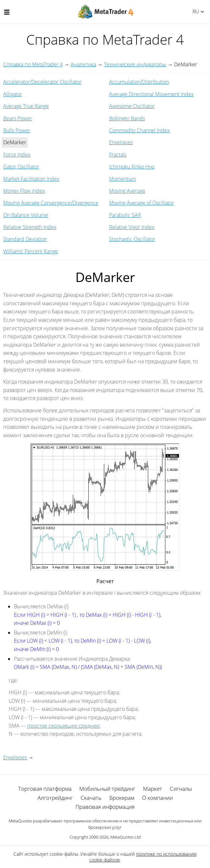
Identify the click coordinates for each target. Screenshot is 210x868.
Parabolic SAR (125, 215)
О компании (157, 798)
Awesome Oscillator (132, 106)
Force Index (17, 155)
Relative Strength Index (30, 227)
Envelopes (121, 142)
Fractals (118, 155)
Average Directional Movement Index (151, 94)
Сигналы (181, 789)
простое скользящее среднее (63, 726)
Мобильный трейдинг (107, 789)
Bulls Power (17, 130)
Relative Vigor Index (132, 227)
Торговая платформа (45, 789)
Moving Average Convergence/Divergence (51, 203)
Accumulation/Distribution (139, 82)
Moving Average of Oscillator (142, 203)
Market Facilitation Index (31, 179)
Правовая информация (105, 807)
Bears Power (18, 118)
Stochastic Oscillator (132, 239)
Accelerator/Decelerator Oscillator (42, 82)
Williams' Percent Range (31, 251)
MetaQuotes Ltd (126, 837)
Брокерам (122, 798)
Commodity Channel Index (139, 130)
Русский (195, 11)
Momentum (122, 179)
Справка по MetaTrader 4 (33, 64)
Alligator (13, 94)
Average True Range (26, 106)
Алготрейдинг (55, 798)
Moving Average (127, 191)
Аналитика (83, 64)
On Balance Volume (26, 215)
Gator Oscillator (21, 167)
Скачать (91, 798)
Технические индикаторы (135, 64)
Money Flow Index (24, 191)
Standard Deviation (25, 239)
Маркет (153, 789)
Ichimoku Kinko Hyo (132, 167)
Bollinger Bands (127, 118)
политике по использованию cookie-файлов (143, 857)
